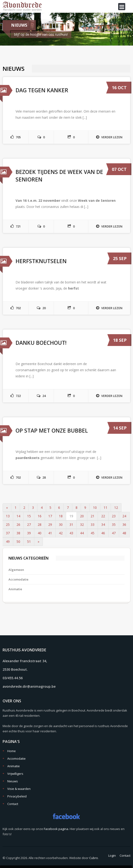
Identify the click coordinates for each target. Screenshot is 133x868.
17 (50, 516)
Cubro (94, 858)
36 (124, 525)
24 (124, 516)
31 (71, 525)
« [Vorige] (7, 508)
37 (8, 533)
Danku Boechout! (41, 343)
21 (93, 516)
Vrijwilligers (15, 774)
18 (61, 516)
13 (8, 516)
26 (18, 525)
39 (29, 533)
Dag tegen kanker (42, 90)
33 (93, 525)
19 (71, 516)
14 (18, 516)
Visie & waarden (19, 789)
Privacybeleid (17, 796)
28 (40, 525)
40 (40, 533)
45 (93, 533)
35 (114, 525)
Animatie (15, 589)
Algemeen (16, 570)
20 (82, 516)
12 (116, 508)
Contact (13, 804)
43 (71, 533)
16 (40, 516)
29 (50, 525)
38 (18, 533)
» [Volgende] (38, 541)
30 (61, 525)
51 (29, 541)
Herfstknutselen (41, 261)
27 (29, 525)
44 (82, 533)
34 (103, 525)
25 (8, 525)
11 (105, 508)
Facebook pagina (56, 829)
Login (112, 855)
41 (50, 533)
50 (18, 541)
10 (95, 508)
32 (82, 525)
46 (103, 533)
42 (61, 533)
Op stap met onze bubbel (52, 430)
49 (8, 541)
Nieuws (124, 29)
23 (114, 516)
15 (29, 516)
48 (124, 533)
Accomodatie (18, 579)
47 (114, 533)
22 (103, 516)
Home (109, 29)
